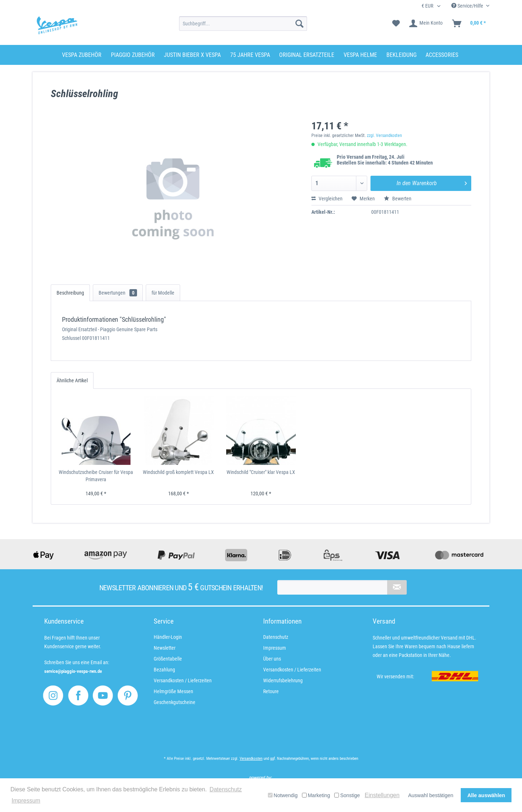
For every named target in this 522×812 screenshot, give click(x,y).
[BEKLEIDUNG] (401, 55)
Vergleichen (327, 199)
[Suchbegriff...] (243, 24)
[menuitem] (243, 24)
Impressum (275, 648)
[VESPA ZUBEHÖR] (82, 55)
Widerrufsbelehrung (283, 680)
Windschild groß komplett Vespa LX (178, 472)
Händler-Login (168, 637)
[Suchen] (299, 24)
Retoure (271, 691)
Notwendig (283, 795)
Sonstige (347, 795)
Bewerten (398, 199)
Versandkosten (251, 759)
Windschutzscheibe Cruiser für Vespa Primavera (96, 476)
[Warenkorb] (469, 24)
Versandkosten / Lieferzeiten (183, 680)
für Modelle (163, 293)
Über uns (272, 659)
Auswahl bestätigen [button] (431, 795)
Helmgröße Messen (173, 691)
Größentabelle (168, 659)
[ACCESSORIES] (442, 55)
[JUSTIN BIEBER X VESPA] (192, 55)
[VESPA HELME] (360, 55)
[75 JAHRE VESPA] (250, 55)
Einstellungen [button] (382, 795)
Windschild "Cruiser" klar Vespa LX (261, 472)
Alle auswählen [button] (486, 795)
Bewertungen (118, 293)
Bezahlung (164, 670)
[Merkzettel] (396, 24)
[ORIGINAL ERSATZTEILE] (307, 55)
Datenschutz (276, 637)
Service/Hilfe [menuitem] (468, 6)
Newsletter (165, 648)
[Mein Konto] (426, 24)
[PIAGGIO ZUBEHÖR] (133, 55)
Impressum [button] (26, 801)
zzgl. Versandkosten (384, 136)
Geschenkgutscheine (175, 702)
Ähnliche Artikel (72, 380)
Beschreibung (70, 293)
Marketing (316, 795)
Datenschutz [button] (226, 789)
